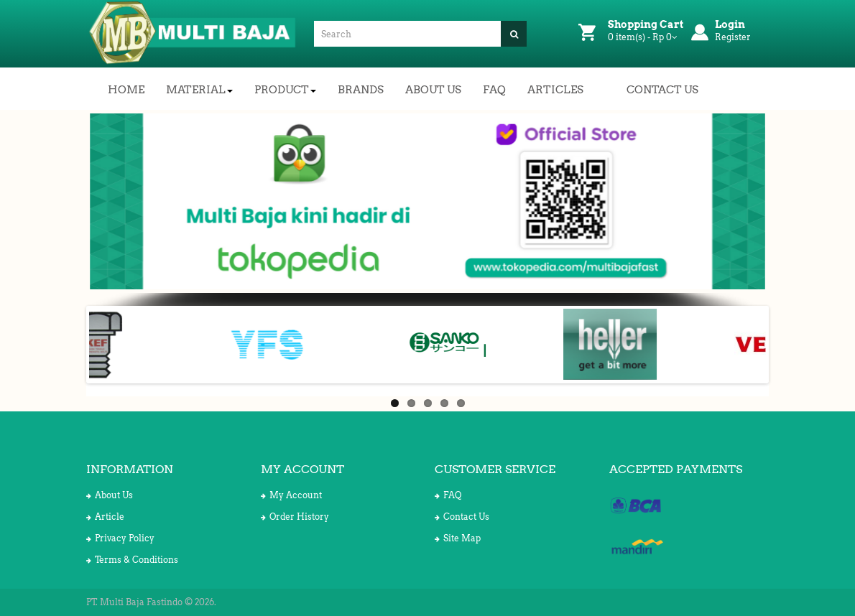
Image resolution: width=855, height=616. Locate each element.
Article (105, 517)
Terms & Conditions (132, 560)
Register (733, 37)
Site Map (458, 538)
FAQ (448, 495)
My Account (291, 495)
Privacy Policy (120, 538)
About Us (110, 495)
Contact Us (462, 517)
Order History (295, 517)
